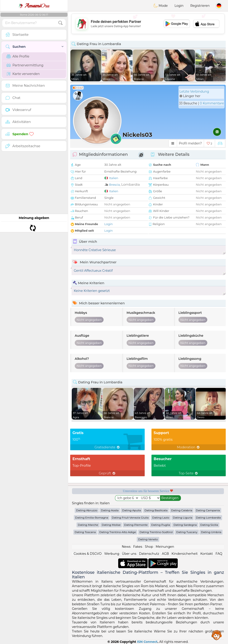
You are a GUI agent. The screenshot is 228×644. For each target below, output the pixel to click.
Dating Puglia (161, 525)
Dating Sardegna (185, 525)
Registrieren (200, 6)
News (126, 547)
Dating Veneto (148, 539)
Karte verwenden (23, 74)
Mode (161, 6)
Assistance (217, 635)
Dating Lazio (161, 518)
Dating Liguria (182, 518)
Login (179, 6)
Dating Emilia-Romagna (92, 518)
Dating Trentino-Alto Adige (118, 532)
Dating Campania (208, 510)
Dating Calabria (182, 510)
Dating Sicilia (209, 525)
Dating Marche (88, 525)
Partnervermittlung (25, 65)
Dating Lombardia (208, 518)
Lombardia (130, 184)
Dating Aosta (110, 510)
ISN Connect (147, 642)
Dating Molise (111, 525)
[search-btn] (60, 23)
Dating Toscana (85, 532)
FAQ (219, 554)
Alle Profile (18, 56)
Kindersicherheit (185, 554)
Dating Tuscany (187, 532)
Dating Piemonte (136, 525)
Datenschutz (149, 554)
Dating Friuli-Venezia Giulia (130, 518)
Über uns (129, 554)
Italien (114, 178)
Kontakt (207, 554)
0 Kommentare (212, 103)
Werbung (112, 554)
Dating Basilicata (156, 510)
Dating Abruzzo (87, 510)
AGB (165, 554)
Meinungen (165, 547)
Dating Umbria (211, 532)
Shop (149, 547)
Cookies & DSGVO (88, 554)
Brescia (114, 185)
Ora (34, 6)
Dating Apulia (131, 510)
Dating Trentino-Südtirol (156, 532)
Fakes (138, 547)
